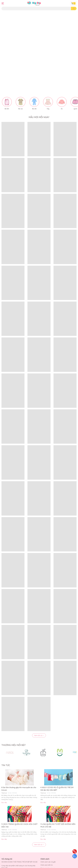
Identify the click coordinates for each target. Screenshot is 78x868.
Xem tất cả (39, 688)
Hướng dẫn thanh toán (9, 854)
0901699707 (15, 830)
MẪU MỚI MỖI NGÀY (39, 70)
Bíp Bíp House (21, 866)
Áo (62, 61)
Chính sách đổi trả (46, 818)
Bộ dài (34, 61)
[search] (74, 8)
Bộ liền (7, 61)
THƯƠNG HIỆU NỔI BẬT (14, 698)
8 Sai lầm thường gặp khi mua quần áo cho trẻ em (19, 741)
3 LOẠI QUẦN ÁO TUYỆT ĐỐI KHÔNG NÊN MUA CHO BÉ (58, 778)
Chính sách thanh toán (48, 821)
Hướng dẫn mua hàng (9, 851)
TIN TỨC (6, 718)
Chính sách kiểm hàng (48, 824)
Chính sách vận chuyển (48, 815)
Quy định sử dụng (46, 827)
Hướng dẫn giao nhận (9, 857)
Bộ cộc (21, 61)
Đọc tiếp (4, 755)
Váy (48, 61)
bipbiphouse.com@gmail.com (17, 833)
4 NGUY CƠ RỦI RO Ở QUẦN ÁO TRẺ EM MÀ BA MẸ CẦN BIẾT (57, 741)
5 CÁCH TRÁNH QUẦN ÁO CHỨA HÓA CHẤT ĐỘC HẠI (19, 778)
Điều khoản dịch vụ (8, 861)
